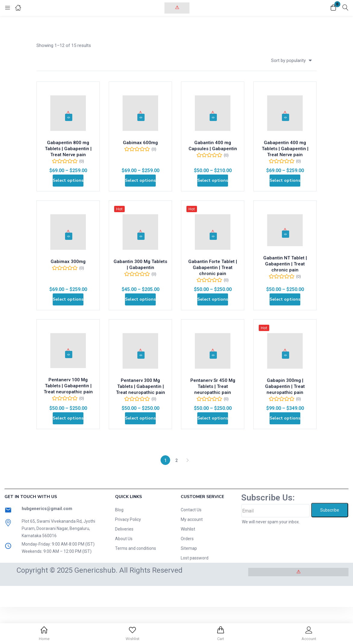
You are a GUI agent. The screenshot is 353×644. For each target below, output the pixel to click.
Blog (119, 547)
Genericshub (95, 607)
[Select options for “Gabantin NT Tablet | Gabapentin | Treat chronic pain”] (285, 320)
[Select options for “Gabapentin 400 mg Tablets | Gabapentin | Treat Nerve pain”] (285, 188)
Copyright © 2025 (45, 607)
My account (192, 556)
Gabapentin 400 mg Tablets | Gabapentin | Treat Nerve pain (285, 153)
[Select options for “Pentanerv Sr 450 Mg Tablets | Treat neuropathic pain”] (213, 451)
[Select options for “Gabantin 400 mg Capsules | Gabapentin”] (213, 188)
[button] (333, 8)
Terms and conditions (136, 585)
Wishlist (188, 566)
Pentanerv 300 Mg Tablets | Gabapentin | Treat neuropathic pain (140, 416)
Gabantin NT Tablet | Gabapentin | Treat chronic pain (285, 280)
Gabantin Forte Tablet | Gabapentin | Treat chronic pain (213, 284)
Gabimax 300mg (68, 278)
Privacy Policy (128, 556)
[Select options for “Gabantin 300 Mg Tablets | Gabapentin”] (141, 320)
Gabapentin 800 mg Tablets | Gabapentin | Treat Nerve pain (68, 153)
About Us (124, 576)
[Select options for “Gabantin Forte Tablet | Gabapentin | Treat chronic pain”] (213, 320)
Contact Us (191, 547)
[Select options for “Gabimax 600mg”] (141, 188)
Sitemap (189, 585)
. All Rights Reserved (150, 607)
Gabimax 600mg (140, 147)
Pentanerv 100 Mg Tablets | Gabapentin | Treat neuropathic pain (68, 415)
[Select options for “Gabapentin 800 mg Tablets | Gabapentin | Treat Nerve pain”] (68, 188)
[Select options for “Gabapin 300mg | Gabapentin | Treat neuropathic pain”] (285, 451)
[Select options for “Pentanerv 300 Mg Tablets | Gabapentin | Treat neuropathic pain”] (141, 451)
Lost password (195, 595)
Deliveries (124, 566)
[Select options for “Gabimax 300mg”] (68, 320)
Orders (187, 576)
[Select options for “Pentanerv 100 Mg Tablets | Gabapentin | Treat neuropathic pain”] (68, 451)
